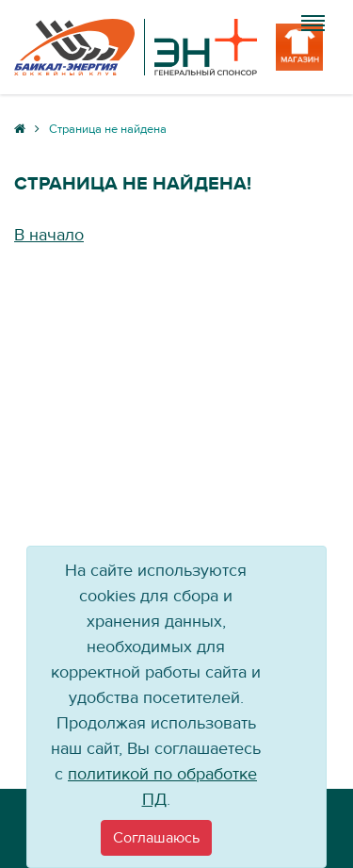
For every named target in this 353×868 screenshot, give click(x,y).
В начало (49, 235)
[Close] (156, 838)
